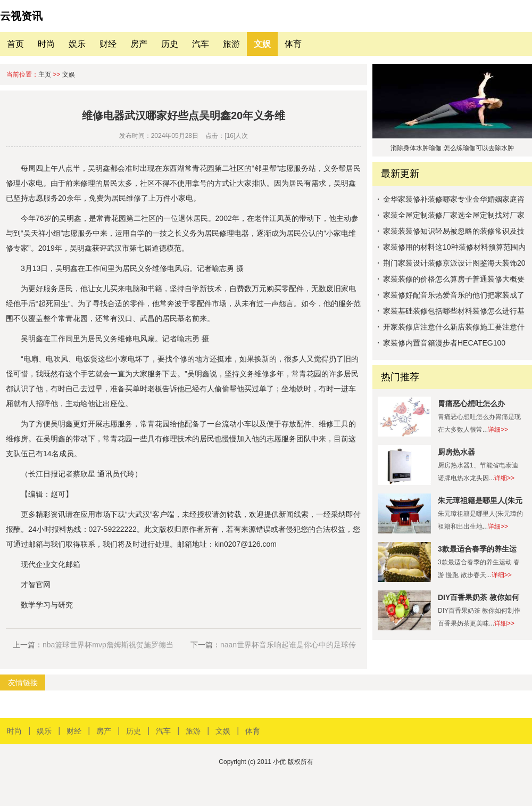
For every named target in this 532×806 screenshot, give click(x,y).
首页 (15, 44)
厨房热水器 (456, 452)
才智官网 (36, 585)
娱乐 (77, 44)
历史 (170, 44)
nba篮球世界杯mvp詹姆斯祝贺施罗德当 (108, 645)
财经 (108, 44)
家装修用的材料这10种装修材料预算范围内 (454, 247)
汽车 (201, 44)
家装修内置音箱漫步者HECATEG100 (444, 343)
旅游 (231, 44)
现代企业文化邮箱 (51, 564)
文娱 (262, 44)
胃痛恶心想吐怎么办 (471, 404)
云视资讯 (21, 16)
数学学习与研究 (47, 605)
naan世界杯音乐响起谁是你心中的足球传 (288, 645)
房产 (139, 44)
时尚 (46, 44)
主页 (45, 75)
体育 (293, 44)
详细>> (498, 430)
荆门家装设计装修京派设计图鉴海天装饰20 (454, 263)
